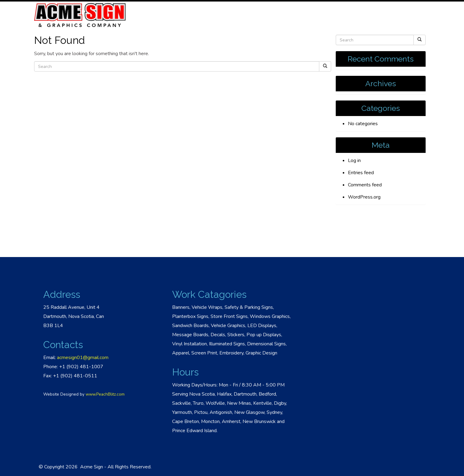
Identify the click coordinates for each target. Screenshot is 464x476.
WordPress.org (364, 197)
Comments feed (365, 185)
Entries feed (361, 173)
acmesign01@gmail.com (83, 358)
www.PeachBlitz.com (105, 394)
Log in (354, 160)
